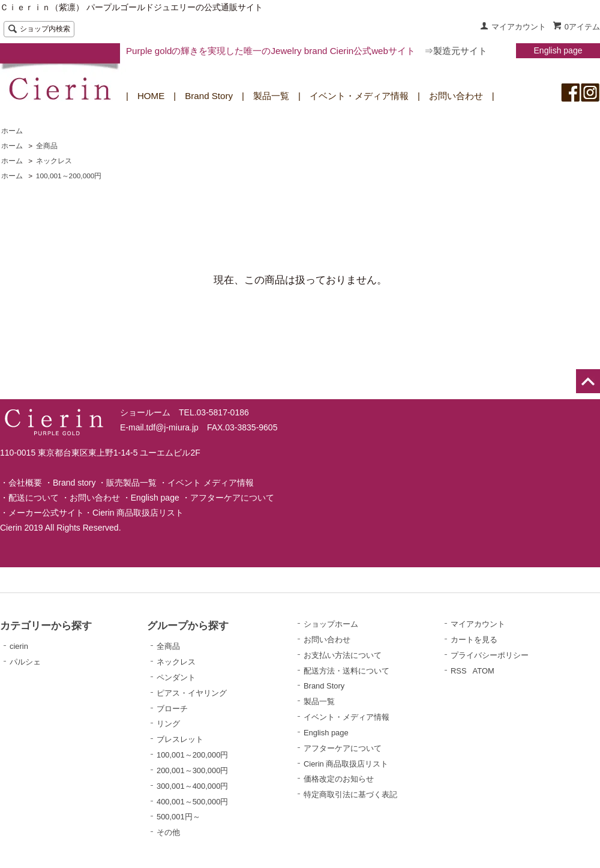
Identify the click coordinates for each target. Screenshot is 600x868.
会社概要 (25, 483)
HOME (151, 96)
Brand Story (209, 96)
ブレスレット (180, 739)
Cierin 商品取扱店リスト (138, 513)
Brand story (74, 483)
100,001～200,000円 (69, 176)
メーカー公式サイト (46, 513)
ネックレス (54, 161)
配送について (34, 498)
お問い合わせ (456, 96)
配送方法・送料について (346, 671)
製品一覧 (271, 96)
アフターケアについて (232, 498)
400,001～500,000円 (192, 802)
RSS (459, 671)
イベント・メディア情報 (359, 96)
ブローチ (172, 709)
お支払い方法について (343, 655)
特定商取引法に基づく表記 (350, 794)
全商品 (47, 146)
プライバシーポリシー (490, 655)
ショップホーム (331, 624)
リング (168, 724)
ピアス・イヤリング (192, 693)
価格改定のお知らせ (339, 779)
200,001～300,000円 (192, 770)
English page (558, 50)
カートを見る (474, 640)
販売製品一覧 (131, 483)
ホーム (12, 131)
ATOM (484, 671)
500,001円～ (178, 817)
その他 (168, 832)
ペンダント (176, 677)
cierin (19, 646)
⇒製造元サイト (456, 51)
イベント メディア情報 (211, 483)
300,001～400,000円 (192, 786)
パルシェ (25, 662)
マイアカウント (519, 27)
